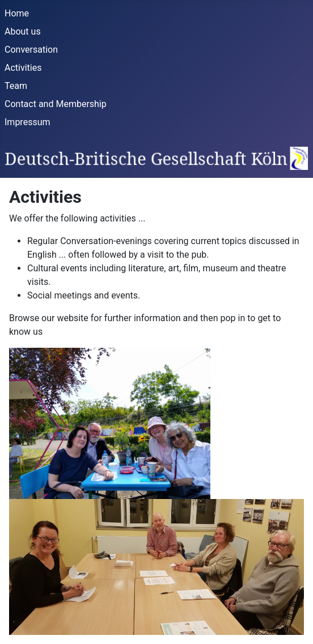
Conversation (31, 50)
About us (23, 31)
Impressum (28, 122)
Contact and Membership (56, 104)
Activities (23, 68)
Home (17, 13)
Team (16, 86)
